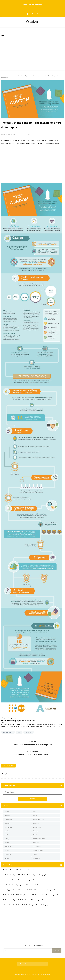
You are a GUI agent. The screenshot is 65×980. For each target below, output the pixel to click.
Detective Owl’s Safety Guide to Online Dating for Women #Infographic (26, 905)
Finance (36, 831)
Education (36, 823)
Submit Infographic (36, 5)
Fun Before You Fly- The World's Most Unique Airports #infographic (25, 875)
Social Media (37, 846)
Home (25, 5)
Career (35, 815)
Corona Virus (8, 819)
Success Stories (38, 850)
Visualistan (34, 975)
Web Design (37, 858)
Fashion (7, 831)
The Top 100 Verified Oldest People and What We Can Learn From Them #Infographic (31, 895)
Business (7, 815)
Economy (7, 823)
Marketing (8, 846)
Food (6, 835)
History (7, 839)
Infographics (29, 732)
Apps (35, 812)
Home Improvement (39, 839)
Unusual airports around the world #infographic (19, 880)
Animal (7, 812)
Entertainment (9, 827)
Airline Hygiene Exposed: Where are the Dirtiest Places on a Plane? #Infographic (29, 890)
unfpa (15, 718)
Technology (8, 854)
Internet (7, 843)
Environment (37, 827)
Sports (7, 850)
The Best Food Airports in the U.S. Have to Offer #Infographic (23, 900)
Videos (7, 858)
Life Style (36, 843)
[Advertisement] (32, 55)
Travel (35, 854)
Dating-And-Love (8, 732)
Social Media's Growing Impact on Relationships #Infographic (23, 885)
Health (19, 732)
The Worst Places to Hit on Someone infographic (19, 870)
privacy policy (23, 964)
